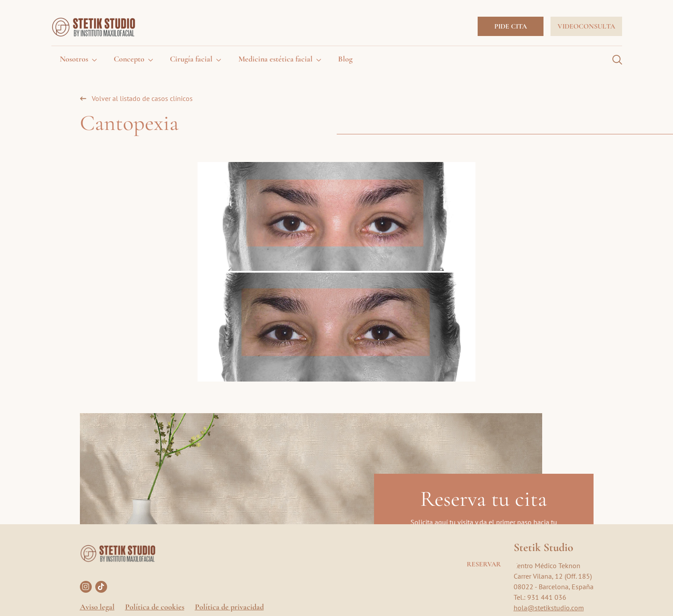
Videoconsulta (586, 26)
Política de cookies (155, 607)
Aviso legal (97, 607)
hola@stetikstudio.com (549, 608)
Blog (345, 59)
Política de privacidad (229, 607)
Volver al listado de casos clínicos (142, 98)
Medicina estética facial (275, 59)
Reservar (484, 564)
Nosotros (74, 59)
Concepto (129, 59)
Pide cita (511, 26)
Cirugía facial (191, 59)
